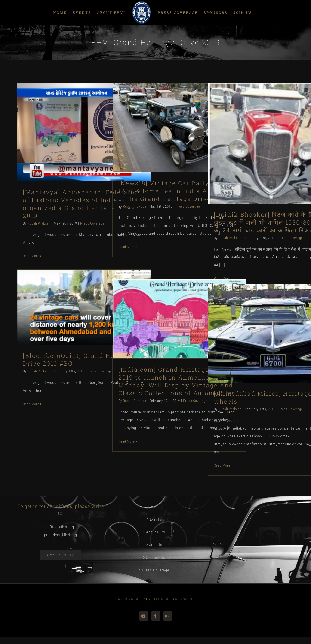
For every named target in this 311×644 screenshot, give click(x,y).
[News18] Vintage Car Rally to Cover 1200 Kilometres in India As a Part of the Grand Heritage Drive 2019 (179, 191)
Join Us (156, 545)
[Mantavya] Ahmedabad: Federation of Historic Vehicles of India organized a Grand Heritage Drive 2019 (82, 204)
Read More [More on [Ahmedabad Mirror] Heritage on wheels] (222, 465)
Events (156, 519)
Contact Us (156, 557)
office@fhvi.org (61, 527)
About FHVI (156, 532)
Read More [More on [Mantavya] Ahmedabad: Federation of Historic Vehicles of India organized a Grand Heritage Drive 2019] (31, 256)
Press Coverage (92, 223)
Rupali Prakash (39, 223)
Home (156, 507)
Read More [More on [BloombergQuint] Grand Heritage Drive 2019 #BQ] (31, 404)
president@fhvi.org (61, 535)
